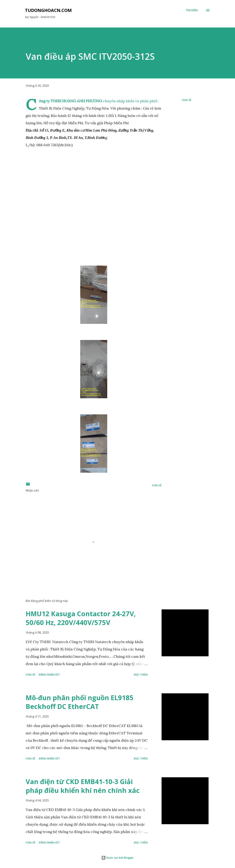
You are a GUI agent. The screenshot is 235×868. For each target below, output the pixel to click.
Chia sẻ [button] (187, 100)
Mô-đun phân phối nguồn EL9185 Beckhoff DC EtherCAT (80, 702)
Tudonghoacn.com (48, 10)
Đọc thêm (141, 675)
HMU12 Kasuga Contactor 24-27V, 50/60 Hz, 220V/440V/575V (81, 618)
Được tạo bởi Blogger (117, 858)
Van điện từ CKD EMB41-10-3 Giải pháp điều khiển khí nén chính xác (83, 786)
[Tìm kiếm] (192, 10)
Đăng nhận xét (49, 675)
